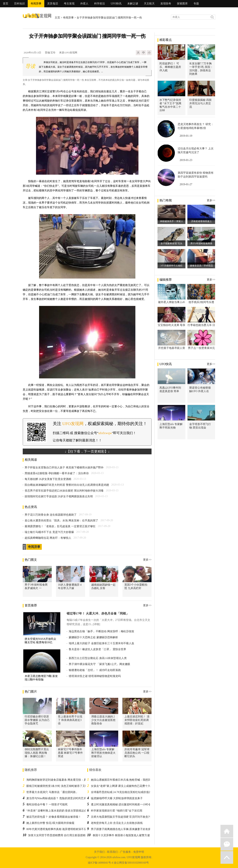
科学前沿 (100, 4)
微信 (227, 844)
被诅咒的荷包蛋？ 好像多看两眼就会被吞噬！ (54, 817)
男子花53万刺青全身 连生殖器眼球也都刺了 (51, 515)
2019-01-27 (186, 184)
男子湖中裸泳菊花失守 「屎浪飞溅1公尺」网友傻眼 (99, 664)
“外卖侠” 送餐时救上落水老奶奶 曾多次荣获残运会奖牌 (59, 811)
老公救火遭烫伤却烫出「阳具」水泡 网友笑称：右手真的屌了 (61, 521)
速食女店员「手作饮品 (201, 266)
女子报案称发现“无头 (171, 243)
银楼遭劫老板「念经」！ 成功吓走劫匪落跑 (95, 670)
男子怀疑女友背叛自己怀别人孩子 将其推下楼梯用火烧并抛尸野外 (64, 468)
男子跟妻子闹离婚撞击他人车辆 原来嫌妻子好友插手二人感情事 (129, 829)
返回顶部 (227, 857)
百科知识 (19, 4)
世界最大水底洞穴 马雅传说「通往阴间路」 (52, 792)
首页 (6, 4)
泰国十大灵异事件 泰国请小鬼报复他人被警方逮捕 (123, 835)
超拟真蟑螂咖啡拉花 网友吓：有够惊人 (48, 538)
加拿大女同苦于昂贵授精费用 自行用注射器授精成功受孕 (62, 835)
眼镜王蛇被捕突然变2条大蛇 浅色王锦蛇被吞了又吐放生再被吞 (64, 786)
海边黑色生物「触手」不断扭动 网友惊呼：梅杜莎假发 (101, 631)
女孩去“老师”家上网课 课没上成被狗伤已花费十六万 (122, 786)
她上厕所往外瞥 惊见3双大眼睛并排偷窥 (50, 823)
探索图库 (182, 4)
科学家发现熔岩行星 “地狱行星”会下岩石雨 (117, 811)
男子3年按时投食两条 (201, 243)
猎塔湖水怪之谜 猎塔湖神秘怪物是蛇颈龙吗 (95, 676)
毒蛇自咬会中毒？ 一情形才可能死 (47, 804)
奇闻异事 (36, 4)
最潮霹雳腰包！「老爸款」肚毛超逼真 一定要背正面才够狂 (60, 526)
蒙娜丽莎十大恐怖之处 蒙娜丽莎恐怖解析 (93, 637)
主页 (57, 18)
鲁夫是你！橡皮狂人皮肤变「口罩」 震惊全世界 (97, 649)
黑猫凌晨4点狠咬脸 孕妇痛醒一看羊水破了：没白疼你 (57, 473)
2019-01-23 (186, 160)
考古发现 (69, 4)
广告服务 (126, 852)
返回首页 (227, 831)
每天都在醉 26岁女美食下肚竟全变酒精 (48, 479)
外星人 (84, 4)
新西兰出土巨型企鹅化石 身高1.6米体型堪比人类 (98, 658)
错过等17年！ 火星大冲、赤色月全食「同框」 (98, 613)
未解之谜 (133, 4)
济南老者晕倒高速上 (201, 221)
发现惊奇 (166, 4)
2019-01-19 (186, 136)
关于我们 (99, 852)
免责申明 (139, 852)
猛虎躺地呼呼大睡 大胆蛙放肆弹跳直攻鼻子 (117, 798)
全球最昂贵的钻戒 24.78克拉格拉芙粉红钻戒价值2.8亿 (123, 792)
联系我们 (112, 852)
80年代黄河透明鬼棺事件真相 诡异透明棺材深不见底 (58, 829)
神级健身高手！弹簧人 (172, 221)
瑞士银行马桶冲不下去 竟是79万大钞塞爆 (49, 532)
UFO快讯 (116, 4)
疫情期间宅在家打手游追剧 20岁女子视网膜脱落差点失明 (59, 496)
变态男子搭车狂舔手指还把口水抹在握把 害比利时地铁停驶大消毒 (64, 491)
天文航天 (149, 4)
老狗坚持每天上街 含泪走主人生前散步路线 (117, 823)
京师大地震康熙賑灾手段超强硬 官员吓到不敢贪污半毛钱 (125, 817)
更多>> (147, 560)
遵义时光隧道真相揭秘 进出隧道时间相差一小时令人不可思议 (128, 804)
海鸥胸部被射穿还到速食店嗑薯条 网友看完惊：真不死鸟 (60, 780)
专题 (196, 4)
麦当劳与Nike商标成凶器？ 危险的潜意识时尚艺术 (56, 798)
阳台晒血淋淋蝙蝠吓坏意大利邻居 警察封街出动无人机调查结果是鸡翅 (67, 485)
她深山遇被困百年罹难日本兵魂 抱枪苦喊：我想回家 (122, 780)
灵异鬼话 (53, 4)
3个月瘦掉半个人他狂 (172, 266)
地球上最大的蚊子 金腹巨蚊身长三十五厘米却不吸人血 (101, 643)
